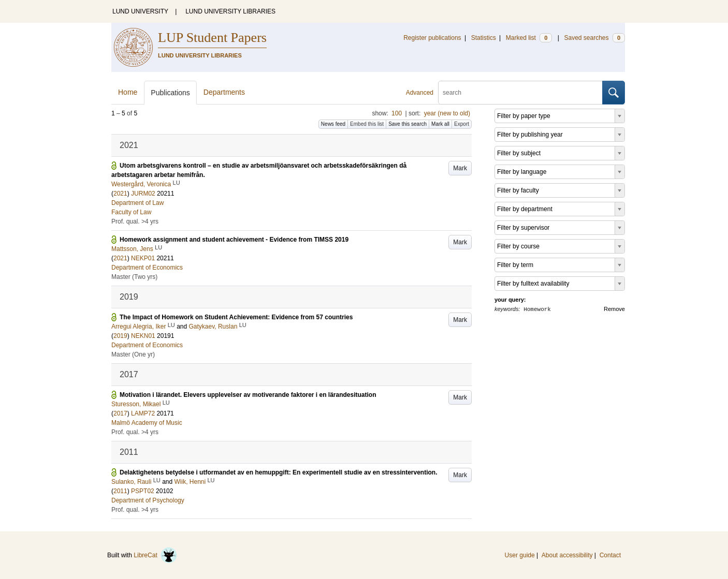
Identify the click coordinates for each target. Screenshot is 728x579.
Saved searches (594, 38)
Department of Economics (147, 268)
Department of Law (137, 203)
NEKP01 (143, 258)
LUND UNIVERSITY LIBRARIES (230, 11)
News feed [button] (333, 124)
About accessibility (567, 555)
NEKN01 (143, 336)
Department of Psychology (148, 500)
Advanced (420, 93)
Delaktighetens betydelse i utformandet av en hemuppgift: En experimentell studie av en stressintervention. (278, 472)
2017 (120, 413)
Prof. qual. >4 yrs (135, 221)
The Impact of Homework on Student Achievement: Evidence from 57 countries (236, 317)
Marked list (529, 38)
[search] (520, 93)
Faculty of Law (131, 212)
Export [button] (462, 124)
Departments (224, 92)
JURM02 (143, 194)
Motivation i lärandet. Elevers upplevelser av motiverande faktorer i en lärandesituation (248, 395)
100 (397, 113)
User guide (520, 555)
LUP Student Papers (212, 38)
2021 (120, 194)
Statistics (484, 38)
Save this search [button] (407, 124)
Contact (610, 555)
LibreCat (155, 555)
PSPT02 (143, 491)
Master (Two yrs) (134, 277)
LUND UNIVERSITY (140, 11)
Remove (614, 309)
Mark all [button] (440, 124)
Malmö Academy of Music (147, 423)
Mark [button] (460, 168)
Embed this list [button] (367, 124)
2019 (120, 336)
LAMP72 (143, 413)
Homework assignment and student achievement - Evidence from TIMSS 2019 (234, 240)
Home (128, 92)
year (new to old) (447, 113)
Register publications (432, 38)
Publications (170, 93)
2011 (120, 491)
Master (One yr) (133, 354)
